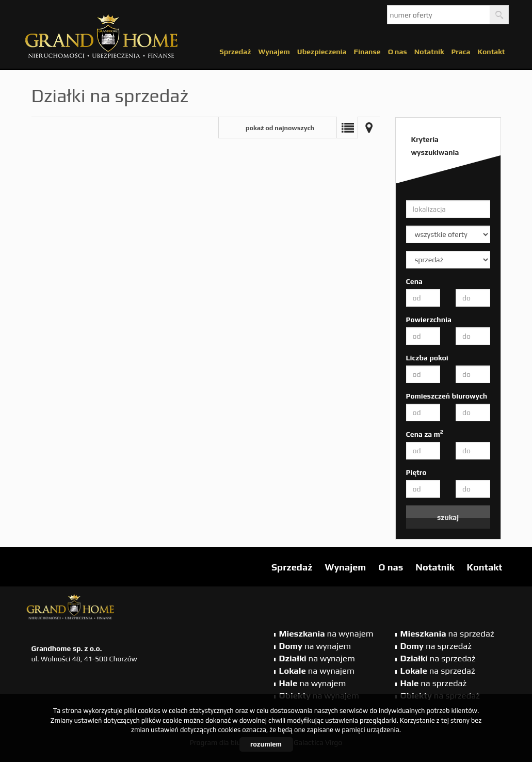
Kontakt (491, 52)
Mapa (369, 128)
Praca (461, 52)
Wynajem (274, 52)
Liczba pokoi (427, 358)
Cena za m (425, 434)
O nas (398, 52)
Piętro (416, 472)
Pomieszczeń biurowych (447, 396)
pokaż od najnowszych (280, 128)
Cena (414, 281)
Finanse (367, 52)
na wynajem (326, 633)
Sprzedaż (235, 52)
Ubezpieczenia (322, 52)
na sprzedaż (447, 633)
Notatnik (429, 52)
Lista (347, 128)
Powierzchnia (429, 320)
